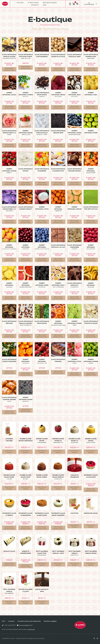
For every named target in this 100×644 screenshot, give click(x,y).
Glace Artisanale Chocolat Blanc (91, 322)
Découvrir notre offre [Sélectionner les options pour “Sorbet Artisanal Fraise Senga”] (9, 184)
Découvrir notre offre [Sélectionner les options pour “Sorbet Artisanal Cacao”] (9, 107)
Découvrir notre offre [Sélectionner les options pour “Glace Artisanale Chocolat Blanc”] (91, 336)
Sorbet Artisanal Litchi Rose (74, 361)
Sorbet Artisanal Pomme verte (91, 361)
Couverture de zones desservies (29, 621)
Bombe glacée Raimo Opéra (42, 476)
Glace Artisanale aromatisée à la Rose (9, 132)
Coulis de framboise (74, 476)
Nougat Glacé (9, 551)
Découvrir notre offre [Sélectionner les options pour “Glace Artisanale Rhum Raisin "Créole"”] (42, 107)
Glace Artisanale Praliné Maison (74, 170)
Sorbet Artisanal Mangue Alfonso (9, 247)
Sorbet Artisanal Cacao (9, 94)
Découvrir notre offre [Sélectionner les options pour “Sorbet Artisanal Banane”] (91, 298)
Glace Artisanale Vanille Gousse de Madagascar (9, 56)
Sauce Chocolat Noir (42, 590)
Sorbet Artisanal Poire (91, 132)
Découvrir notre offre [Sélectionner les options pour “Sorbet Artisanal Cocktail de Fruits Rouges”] (42, 372)
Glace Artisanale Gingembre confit (74, 247)
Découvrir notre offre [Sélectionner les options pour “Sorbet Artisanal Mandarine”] (91, 184)
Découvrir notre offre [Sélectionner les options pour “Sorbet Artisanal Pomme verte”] (91, 374)
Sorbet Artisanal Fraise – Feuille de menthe (26, 132)
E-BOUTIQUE (33, 2)
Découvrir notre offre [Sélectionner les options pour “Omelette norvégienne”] (26, 566)
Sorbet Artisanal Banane (91, 285)
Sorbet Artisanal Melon (75, 208)
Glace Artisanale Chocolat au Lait (58, 246)
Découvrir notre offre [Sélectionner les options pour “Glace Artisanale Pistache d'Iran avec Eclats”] (26, 67)
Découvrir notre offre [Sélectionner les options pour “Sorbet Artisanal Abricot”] (58, 222)
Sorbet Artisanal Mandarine (91, 170)
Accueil (20, 2)
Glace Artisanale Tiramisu (58, 360)
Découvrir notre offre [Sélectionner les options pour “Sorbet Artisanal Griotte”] (26, 260)
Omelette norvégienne (26, 552)
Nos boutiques (50, 2)
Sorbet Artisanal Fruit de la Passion (58, 285)
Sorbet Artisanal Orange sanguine (58, 323)
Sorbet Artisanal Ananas (9, 285)
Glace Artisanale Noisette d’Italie (58, 56)
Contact (35, 5)
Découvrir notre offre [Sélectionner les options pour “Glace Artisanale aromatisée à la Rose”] (9, 145)
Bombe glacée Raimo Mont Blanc (26, 477)
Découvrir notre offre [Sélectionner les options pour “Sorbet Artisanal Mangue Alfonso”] (9, 260)
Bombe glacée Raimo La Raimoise (75, 440)
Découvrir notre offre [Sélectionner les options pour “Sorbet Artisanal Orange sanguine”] (58, 336)
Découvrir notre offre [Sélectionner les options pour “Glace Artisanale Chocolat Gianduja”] (74, 298)
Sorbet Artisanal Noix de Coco (74, 94)
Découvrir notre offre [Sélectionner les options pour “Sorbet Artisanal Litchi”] (42, 222)
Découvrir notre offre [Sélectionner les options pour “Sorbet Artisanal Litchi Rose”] (74, 374)
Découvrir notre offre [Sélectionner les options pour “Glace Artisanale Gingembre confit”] (74, 260)
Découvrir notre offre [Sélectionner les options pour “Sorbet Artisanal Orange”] (26, 374)
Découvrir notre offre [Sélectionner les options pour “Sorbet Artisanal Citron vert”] (74, 336)
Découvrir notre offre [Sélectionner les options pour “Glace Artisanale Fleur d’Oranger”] (9, 372)
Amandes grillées (9, 440)
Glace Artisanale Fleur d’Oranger (9, 360)
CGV (4, 621)
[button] (77, 4)
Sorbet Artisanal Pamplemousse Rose (26, 285)
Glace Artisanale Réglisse (9, 322)
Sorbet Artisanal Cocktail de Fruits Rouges (42, 361)
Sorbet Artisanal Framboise (91, 247)
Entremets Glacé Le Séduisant (42, 514)
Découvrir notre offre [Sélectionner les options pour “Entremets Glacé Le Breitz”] (9, 528)
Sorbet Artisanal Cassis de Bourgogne (75, 132)
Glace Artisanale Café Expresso (42, 56)
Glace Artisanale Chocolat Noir (74, 56)
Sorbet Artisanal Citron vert (75, 323)
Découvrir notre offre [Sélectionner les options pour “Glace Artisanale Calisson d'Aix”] (58, 184)
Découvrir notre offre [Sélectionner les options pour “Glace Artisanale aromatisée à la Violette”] (9, 222)
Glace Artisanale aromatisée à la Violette (9, 209)
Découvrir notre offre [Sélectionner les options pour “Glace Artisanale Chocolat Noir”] (74, 69)
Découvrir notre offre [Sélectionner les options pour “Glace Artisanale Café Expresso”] (42, 69)
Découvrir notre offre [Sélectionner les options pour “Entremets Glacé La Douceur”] (91, 490)
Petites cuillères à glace (26, 590)
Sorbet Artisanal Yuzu (91, 94)
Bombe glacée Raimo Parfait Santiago (58, 477)
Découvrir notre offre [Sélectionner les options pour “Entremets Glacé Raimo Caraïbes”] (58, 528)
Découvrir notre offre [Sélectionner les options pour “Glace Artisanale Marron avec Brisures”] (91, 69)
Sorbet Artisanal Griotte (26, 247)
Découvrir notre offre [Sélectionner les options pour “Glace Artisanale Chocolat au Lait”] (58, 260)
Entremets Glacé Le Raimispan (26, 514)
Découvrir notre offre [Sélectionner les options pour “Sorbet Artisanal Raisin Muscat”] (26, 410)
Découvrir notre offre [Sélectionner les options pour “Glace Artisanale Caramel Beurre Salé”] (9, 412)
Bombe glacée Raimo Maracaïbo (91, 440)
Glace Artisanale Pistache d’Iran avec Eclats (26, 56)
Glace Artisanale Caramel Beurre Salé (9, 399)
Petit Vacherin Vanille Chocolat (75, 553)
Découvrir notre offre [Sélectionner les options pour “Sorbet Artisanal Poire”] (91, 145)
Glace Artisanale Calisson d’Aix (58, 170)
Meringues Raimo (91, 513)
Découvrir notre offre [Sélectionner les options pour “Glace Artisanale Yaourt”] (26, 184)
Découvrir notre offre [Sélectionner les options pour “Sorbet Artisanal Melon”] (74, 222)
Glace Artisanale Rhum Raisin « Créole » (42, 94)
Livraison (11, 621)
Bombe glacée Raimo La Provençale (58, 440)
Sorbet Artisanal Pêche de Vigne (58, 94)
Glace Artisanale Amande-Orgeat (26, 208)
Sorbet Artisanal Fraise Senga (9, 170)
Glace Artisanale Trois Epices (42, 322)
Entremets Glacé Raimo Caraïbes (58, 514)
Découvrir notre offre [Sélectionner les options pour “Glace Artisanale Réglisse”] (9, 336)
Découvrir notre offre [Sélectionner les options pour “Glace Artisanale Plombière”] (42, 184)
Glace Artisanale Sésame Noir (58, 132)
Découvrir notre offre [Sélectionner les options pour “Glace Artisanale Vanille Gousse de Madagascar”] (9, 69)
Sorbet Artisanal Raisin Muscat (26, 399)
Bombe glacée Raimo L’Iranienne (42, 440)
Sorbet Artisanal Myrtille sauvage (42, 247)
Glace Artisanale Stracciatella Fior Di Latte (42, 132)
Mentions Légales (50, 621)
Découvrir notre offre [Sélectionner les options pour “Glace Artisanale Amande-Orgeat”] (26, 222)
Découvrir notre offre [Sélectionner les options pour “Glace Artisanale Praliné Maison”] (74, 184)
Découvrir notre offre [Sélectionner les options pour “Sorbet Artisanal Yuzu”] (91, 107)
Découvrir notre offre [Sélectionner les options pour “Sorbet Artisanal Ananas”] (9, 298)
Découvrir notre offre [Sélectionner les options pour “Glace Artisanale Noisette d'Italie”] (58, 69)
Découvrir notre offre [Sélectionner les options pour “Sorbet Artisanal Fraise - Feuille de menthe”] (26, 145)
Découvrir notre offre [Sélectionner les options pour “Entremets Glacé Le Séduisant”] (42, 528)
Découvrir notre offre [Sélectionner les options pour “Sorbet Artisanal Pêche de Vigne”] (58, 107)
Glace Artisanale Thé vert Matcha (91, 208)
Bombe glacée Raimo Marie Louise (9, 477)
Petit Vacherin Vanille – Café (58, 552)
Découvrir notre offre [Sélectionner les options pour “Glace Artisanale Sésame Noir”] (58, 145)
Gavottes (74, 513)
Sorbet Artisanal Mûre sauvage (42, 285)
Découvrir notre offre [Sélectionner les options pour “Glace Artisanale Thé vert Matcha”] (91, 222)
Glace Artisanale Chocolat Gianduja (74, 285)
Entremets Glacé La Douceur (91, 476)
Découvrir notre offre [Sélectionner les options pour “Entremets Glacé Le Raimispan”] (26, 528)
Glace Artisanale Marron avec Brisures (91, 56)
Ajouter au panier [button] (9, 452)
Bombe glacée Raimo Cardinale (26, 440)
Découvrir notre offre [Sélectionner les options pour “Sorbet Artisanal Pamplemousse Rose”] (26, 298)
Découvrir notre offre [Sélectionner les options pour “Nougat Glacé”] (9, 564)
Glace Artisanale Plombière (42, 170)
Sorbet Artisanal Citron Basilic (26, 94)
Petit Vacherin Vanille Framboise (9, 591)
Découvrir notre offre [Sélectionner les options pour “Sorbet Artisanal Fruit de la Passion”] (58, 298)
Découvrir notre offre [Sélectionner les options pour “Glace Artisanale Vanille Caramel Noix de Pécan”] (26, 336)
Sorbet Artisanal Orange (26, 361)
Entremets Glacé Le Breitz (9, 514)
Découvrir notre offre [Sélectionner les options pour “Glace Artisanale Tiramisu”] (58, 372)
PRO (45, 5)
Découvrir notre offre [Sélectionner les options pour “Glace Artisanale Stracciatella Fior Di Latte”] (42, 145)
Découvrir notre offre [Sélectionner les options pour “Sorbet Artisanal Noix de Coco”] (74, 107)
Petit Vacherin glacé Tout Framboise (42, 553)
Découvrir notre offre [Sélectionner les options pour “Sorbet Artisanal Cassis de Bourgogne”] (74, 145)
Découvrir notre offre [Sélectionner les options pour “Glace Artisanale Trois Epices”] (42, 336)
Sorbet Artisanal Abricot (58, 209)
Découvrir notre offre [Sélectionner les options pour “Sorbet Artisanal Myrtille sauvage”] (42, 260)
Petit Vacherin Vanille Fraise (91, 552)
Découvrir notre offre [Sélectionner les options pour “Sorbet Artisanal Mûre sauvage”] (42, 298)
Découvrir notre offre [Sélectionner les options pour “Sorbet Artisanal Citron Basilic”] (26, 107)
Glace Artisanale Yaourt (26, 170)
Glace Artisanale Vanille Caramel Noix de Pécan (26, 323)
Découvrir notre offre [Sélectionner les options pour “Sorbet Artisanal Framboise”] (91, 260)
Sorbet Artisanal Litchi (42, 208)
